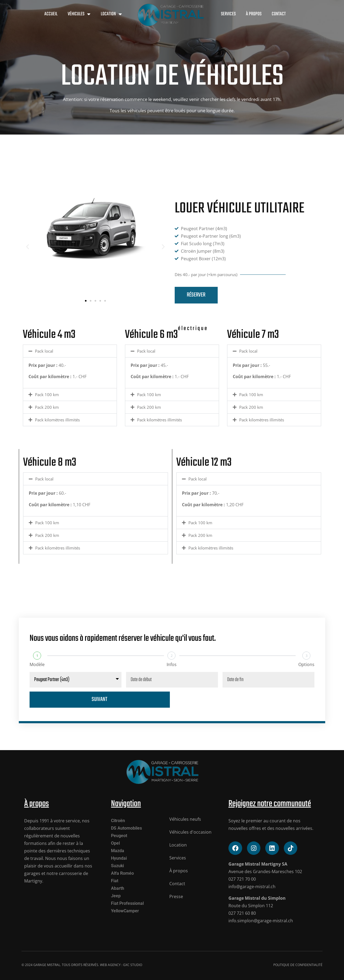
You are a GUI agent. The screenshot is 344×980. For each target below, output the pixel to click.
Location (111, 14)
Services (228, 14)
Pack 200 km (47, 407)
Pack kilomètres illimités (57, 420)
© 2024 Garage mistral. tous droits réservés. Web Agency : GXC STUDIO (82, 965)
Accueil (51, 14)
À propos (254, 14)
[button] (28, 247)
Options (306, 664)
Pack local (44, 351)
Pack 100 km (47, 395)
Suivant (100, 700)
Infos (172, 664)
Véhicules (79, 14)
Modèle (37, 664)
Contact (279, 14)
